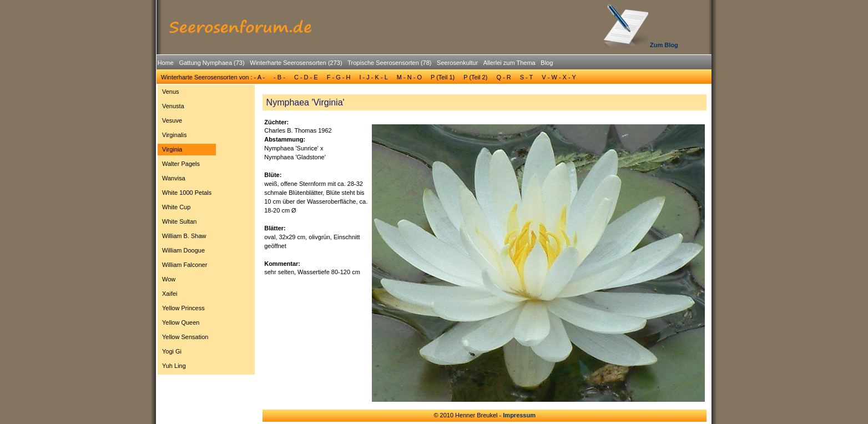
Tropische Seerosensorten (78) (389, 63)
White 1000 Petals (187, 193)
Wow (169, 279)
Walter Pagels (181, 164)
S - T (527, 77)
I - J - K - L (373, 77)
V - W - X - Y (559, 77)
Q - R (503, 77)
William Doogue (183, 250)
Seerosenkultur (457, 63)
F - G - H (339, 77)
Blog (547, 63)
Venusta (173, 106)
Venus (171, 92)
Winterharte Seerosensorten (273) (296, 63)
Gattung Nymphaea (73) (212, 63)
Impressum (519, 415)
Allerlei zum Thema (509, 63)
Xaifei (170, 294)
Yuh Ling (174, 366)
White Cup (176, 207)
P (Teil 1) (443, 77)
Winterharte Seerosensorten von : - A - (213, 77)
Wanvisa (174, 178)
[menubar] (355, 64)
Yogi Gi (172, 351)
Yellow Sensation (185, 337)
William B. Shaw (184, 236)
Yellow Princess (183, 308)
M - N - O (409, 77)
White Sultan (179, 221)
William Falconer (185, 265)
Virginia (172, 149)
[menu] (187, 230)
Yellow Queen (181, 322)
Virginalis (174, 135)
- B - (279, 77)
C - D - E (306, 77)
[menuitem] (166, 63)
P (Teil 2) (475, 77)
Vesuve (172, 120)
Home (166, 63)
